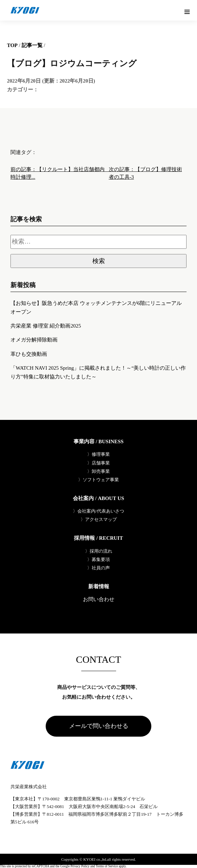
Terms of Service (107, 866)
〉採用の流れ (99, 551)
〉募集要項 (98, 559)
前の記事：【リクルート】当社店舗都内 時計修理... (60, 173)
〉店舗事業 (98, 463)
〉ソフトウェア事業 (98, 480)
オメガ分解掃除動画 (34, 340)
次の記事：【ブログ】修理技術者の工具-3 (145, 173)
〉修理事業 (98, 454)
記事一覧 (32, 45)
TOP (12, 45)
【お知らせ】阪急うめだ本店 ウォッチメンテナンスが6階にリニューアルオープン (96, 308)
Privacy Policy (80, 866)
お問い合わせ (99, 600)
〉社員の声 (98, 568)
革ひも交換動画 (29, 354)
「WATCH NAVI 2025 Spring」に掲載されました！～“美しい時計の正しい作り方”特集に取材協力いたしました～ (98, 372)
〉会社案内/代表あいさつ (98, 511)
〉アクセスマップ (99, 519)
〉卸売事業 (98, 471)
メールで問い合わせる (99, 726)
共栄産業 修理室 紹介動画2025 (46, 326)
